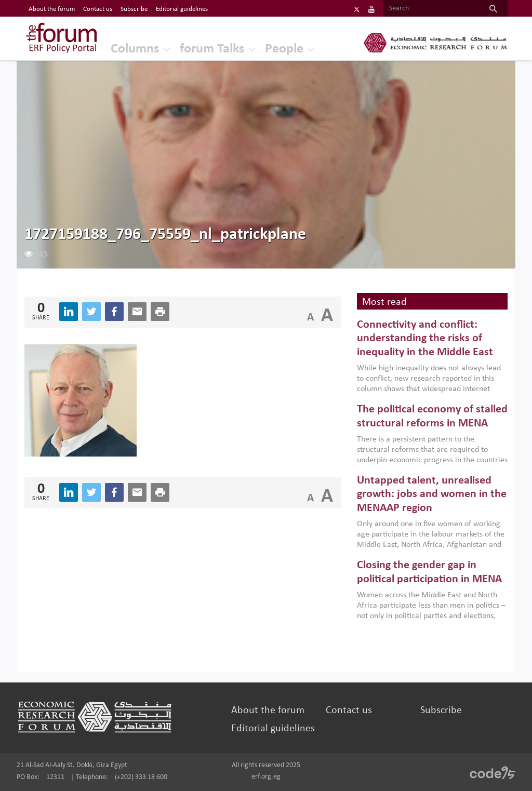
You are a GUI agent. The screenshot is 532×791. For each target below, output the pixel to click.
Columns (135, 49)
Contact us (349, 710)
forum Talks (212, 49)
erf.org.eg (266, 777)
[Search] (431, 9)
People (284, 49)
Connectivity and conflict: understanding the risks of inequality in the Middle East (425, 339)
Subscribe (441, 710)
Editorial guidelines (273, 729)
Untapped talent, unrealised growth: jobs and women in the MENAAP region (432, 494)
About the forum (268, 710)
